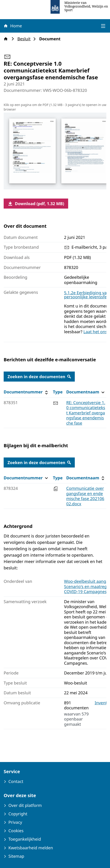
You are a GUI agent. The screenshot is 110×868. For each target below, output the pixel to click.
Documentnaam (86, 392)
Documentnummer (26, 392)
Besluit (25, 39)
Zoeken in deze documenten (39, 377)
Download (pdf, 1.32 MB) (36, 204)
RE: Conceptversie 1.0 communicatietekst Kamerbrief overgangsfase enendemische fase (86, 413)
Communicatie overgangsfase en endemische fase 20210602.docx (85, 496)
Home (13, 26)
